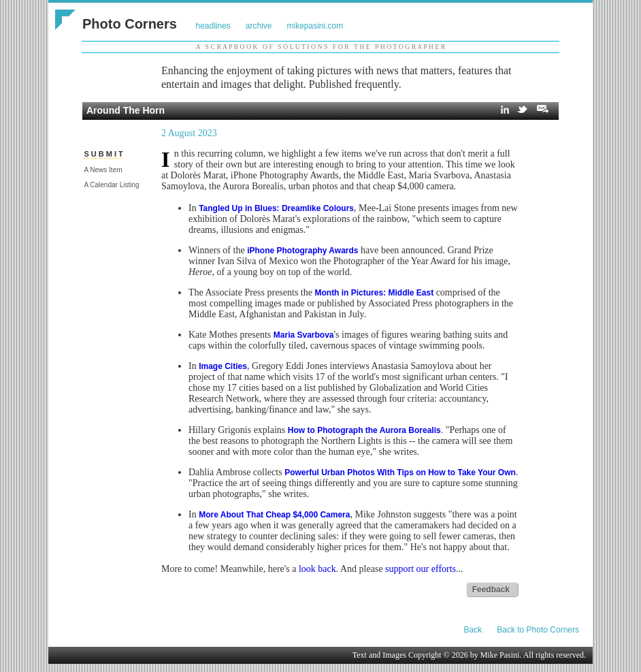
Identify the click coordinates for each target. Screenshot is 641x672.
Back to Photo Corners (538, 630)
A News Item (103, 170)
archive (259, 26)
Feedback (491, 590)
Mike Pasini (500, 655)
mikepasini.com (315, 26)
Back (473, 630)
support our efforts (421, 569)
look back (317, 569)
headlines (213, 26)
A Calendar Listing (111, 185)
